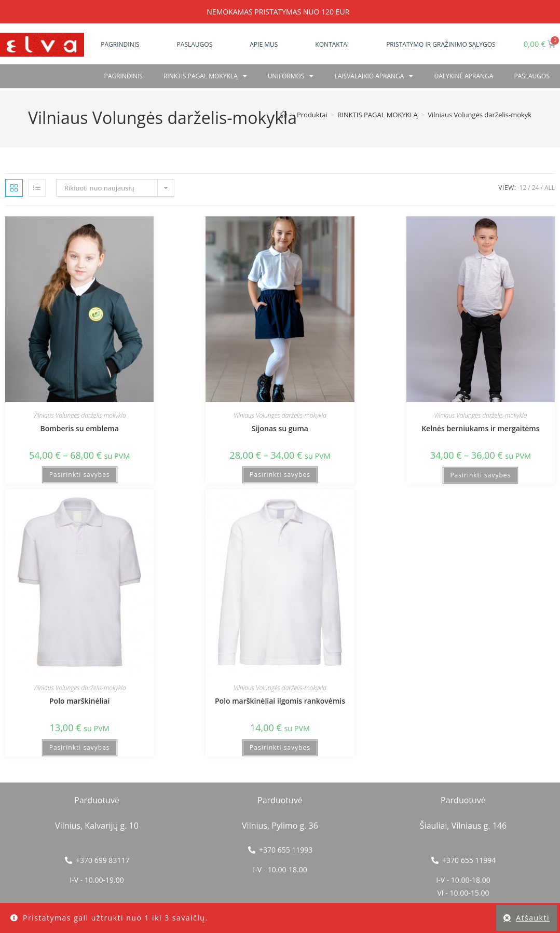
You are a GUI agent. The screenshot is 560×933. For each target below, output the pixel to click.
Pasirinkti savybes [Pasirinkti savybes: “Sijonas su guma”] (280, 475)
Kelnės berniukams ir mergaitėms (480, 428)
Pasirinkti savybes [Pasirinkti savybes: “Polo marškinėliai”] (80, 747)
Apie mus (264, 44)
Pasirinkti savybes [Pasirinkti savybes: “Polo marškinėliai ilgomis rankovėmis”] (280, 747)
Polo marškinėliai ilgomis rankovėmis (280, 701)
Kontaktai (332, 44)
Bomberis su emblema (80, 428)
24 (536, 188)
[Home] (284, 115)
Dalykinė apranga (463, 76)
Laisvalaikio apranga (374, 76)
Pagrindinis (120, 44)
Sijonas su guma (280, 428)
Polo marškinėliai (79, 701)
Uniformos (291, 76)
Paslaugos (195, 44)
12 (523, 188)
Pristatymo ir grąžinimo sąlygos (441, 44)
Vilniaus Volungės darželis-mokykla (482, 115)
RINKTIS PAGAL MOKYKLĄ (205, 76)
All (550, 188)
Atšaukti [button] (533, 918)
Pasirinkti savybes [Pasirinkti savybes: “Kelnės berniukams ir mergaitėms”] (480, 475)
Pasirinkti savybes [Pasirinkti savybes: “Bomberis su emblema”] (80, 475)
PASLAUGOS (532, 76)
